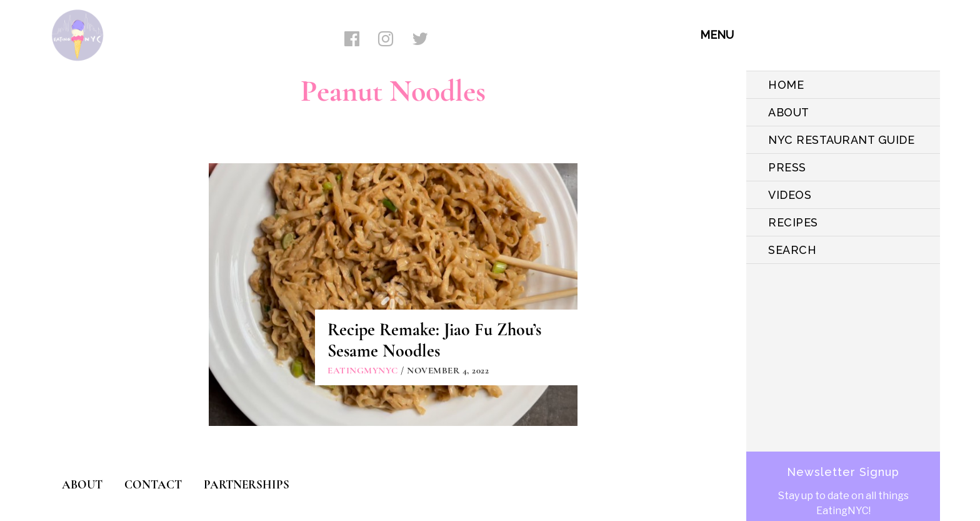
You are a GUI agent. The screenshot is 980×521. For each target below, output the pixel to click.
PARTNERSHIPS (247, 484)
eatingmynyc (363, 370)
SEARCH (792, 250)
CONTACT (153, 484)
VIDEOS (790, 195)
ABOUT (789, 112)
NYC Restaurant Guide (841, 140)
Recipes (793, 222)
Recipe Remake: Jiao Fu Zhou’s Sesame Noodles (434, 340)
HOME (786, 85)
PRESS (787, 167)
